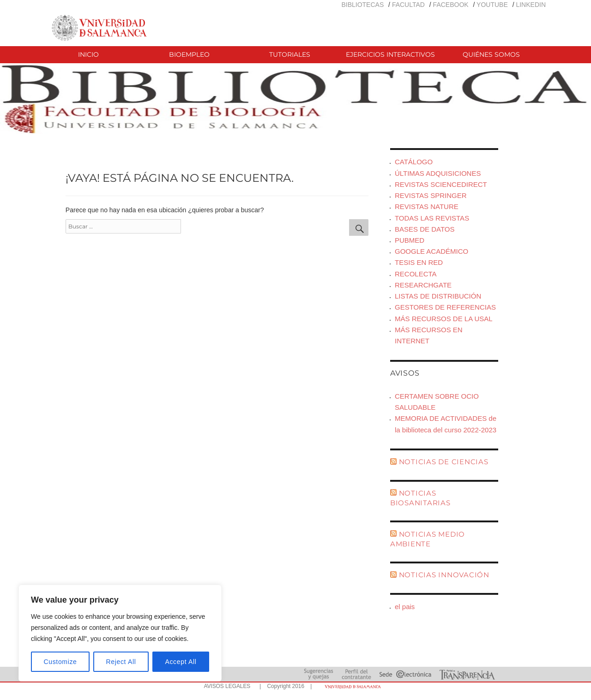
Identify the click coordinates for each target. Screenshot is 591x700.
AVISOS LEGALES (227, 686)
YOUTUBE (492, 5)
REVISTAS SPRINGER (431, 195)
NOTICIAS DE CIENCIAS (444, 462)
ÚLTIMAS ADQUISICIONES (438, 173)
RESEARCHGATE (423, 285)
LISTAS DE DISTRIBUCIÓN (438, 296)
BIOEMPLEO (189, 54)
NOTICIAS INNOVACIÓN (444, 575)
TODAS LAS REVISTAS (432, 218)
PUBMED (410, 240)
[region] (120, 633)
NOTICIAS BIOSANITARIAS (420, 498)
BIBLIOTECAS (362, 5)
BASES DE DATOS (425, 229)
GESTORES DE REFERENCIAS (445, 307)
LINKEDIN (531, 5)
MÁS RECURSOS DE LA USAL (444, 319)
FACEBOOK (451, 5)
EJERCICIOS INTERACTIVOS (390, 54)
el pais (405, 607)
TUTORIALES (290, 54)
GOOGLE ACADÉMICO (431, 251)
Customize (60, 662)
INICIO (88, 54)
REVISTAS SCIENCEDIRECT (441, 184)
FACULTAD (408, 5)
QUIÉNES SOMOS (491, 54)
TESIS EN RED (419, 262)
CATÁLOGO (414, 162)
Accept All (181, 662)
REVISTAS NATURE (427, 206)
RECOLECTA (416, 274)
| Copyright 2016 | (284, 686)
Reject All (121, 662)
